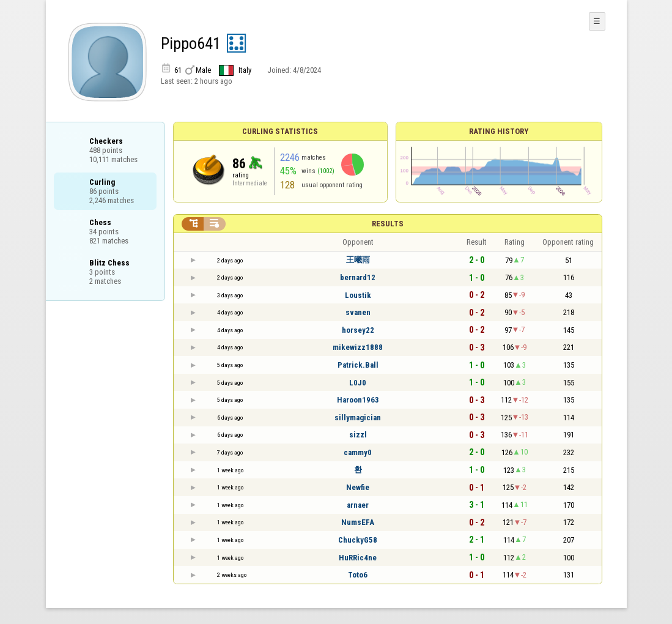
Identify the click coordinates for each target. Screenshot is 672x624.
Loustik (358, 295)
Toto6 (358, 575)
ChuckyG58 (358, 540)
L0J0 (358, 383)
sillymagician (358, 418)
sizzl (358, 435)
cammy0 (358, 452)
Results (388, 224)
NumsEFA (358, 522)
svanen (358, 312)
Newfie (358, 487)
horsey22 (358, 330)
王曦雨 (358, 260)
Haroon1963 (358, 400)
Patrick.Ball (358, 365)
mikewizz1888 (358, 347)
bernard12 (358, 277)
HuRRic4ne (358, 558)
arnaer (358, 505)
